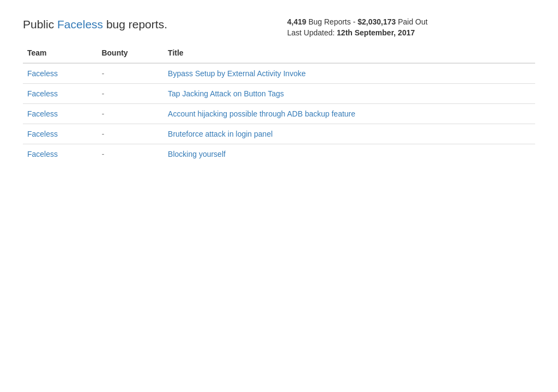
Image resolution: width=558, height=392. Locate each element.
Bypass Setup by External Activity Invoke (237, 73)
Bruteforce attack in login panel (220, 134)
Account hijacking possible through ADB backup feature (262, 114)
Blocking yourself (197, 154)
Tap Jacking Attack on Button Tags (226, 94)
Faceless (80, 24)
